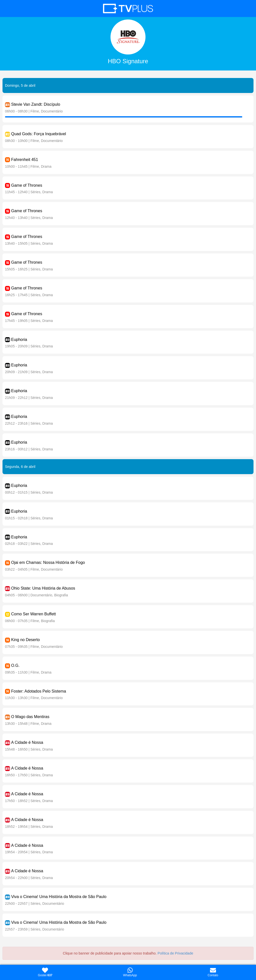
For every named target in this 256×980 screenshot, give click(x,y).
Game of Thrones (26, 185)
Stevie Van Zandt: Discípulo (35, 104)
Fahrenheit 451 (24, 160)
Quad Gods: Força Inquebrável (38, 134)
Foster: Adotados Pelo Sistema (38, 691)
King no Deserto (25, 640)
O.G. (15, 665)
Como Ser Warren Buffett (33, 614)
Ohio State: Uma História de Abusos (43, 588)
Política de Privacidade (175, 953)
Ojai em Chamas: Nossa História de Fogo (48, 562)
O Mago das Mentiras (30, 717)
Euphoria (19, 340)
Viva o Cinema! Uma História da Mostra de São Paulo (59, 897)
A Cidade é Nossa (27, 742)
